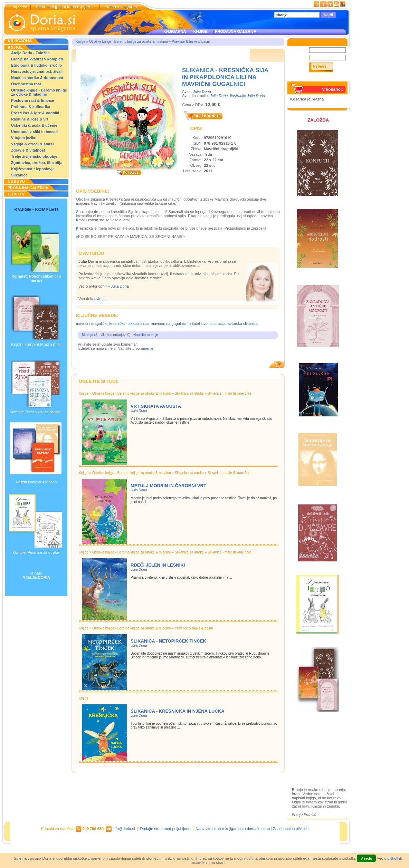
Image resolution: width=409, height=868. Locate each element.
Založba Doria (312, 735)
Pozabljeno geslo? (306, 79)
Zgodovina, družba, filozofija (37, 163)
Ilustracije (307, 764)
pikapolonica (138, 324)
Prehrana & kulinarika (31, 107)
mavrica (157, 324)
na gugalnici (176, 324)
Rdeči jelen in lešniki (158, 565)
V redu (366, 858)
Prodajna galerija (315, 756)
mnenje (147, 348)
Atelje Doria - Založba (30, 53)
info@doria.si (124, 829)
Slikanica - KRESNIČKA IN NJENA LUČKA (178, 711)
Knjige (80, 42)
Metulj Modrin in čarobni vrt (168, 486)
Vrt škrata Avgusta (156, 406)
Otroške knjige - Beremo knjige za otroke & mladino (39, 92)
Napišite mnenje (146, 335)
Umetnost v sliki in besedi (34, 132)
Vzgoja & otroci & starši (32, 144)
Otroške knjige (312, 744)
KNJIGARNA (175, 31)
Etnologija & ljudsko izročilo (36, 65)
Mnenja (88, 335)
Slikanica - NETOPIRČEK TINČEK (168, 641)
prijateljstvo (198, 324)
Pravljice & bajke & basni (191, 42)
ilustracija (218, 324)
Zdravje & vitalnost (28, 150)
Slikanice (19, 175)
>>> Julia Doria (116, 286)
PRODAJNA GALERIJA (236, 31)
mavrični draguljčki (92, 324)
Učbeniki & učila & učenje (34, 125)
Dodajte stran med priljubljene (165, 829)
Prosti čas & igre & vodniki (35, 113)
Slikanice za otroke (189, 393)
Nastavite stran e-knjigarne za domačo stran (233, 829)
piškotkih (395, 858)
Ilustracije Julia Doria (248, 96)
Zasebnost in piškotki (291, 829)
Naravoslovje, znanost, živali (37, 71)
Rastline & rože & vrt (30, 119)
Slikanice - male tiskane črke (230, 393)
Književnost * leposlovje (33, 169)
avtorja (100, 299)
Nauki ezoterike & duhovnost (37, 78)
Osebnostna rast (26, 84)
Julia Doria (202, 91)
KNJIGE (199, 31)
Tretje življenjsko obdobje (34, 156)
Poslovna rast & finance (33, 100)
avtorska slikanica (243, 324)
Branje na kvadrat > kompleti (37, 59)
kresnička (117, 324)
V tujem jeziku (24, 138)
